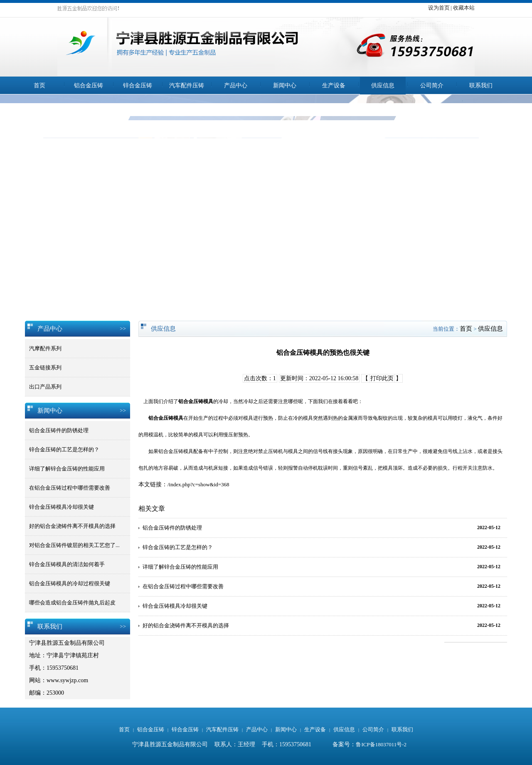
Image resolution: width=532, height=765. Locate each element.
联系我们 (481, 85)
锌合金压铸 (138, 85)
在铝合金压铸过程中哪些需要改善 (70, 488)
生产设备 (334, 85)
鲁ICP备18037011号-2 (381, 744)
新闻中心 (285, 85)
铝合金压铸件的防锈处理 (59, 430)
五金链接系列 (45, 368)
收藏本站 (464, 8)
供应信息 (383, 85)
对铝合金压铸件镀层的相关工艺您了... (74, 545)
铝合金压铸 (89, 85)
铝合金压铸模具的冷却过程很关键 (70, 583)
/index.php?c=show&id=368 (198, 484)
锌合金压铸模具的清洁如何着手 (67, 564)
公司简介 (432, 85)
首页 (39, 85)
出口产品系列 (45, 387)
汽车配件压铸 (187, 85)
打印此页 (382, 378)
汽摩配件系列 (45, 348)
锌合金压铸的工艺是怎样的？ (64, 449)
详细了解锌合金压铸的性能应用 (67, 469)
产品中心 (236, 85)
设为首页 (439, 8)
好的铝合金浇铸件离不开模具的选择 (72, 526)
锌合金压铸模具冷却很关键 (62, 507)
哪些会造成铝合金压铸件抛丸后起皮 (72, 603)
